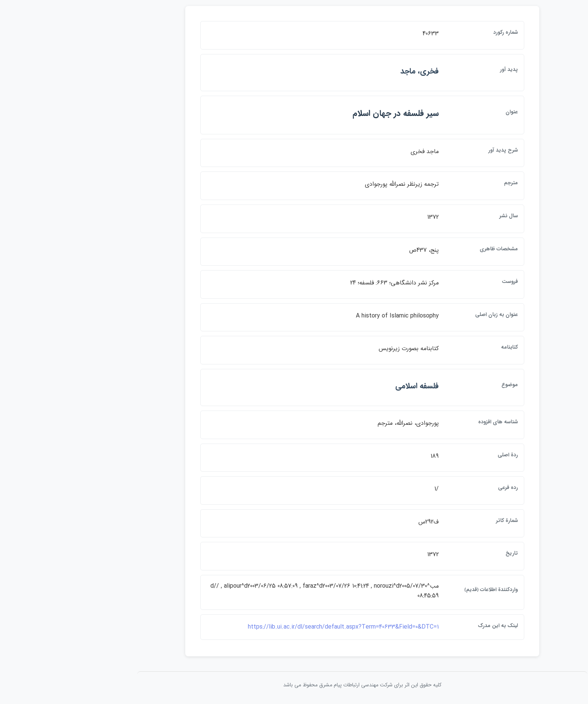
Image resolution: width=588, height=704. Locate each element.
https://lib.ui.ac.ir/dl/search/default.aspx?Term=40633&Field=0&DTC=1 (275, 627)
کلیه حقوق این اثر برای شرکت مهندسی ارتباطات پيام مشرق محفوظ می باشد (294, 685)
